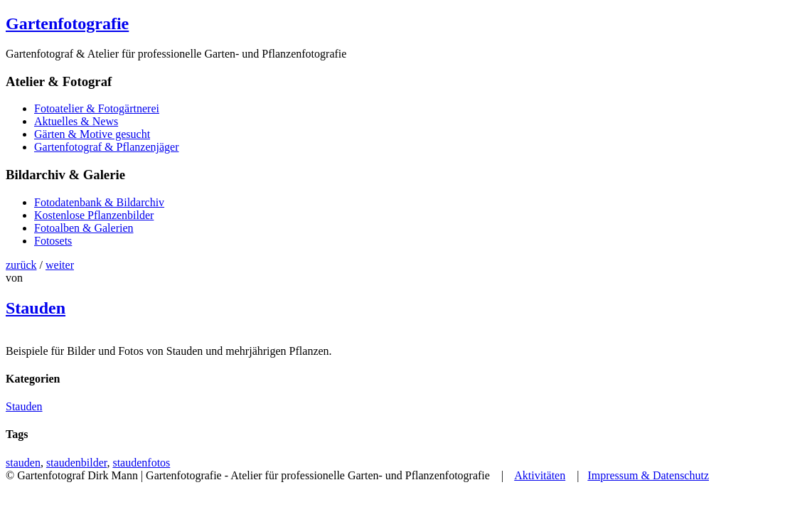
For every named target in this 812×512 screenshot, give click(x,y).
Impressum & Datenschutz (648, 475)
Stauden (36, 308)
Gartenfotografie (67, 23)
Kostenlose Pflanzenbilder (94, 215)
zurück (21, 265)
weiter (60, 265)
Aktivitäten (540, 475)
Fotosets (53, 241)
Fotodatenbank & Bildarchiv (99, 202)
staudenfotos (141, 463)
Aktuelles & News (76, 121)
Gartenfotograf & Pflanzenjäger (106, 147)
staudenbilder (77, 463)
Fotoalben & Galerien (84, 228)
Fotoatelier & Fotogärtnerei (97, 108)
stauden (23, 463)
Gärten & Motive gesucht (92, 134)
